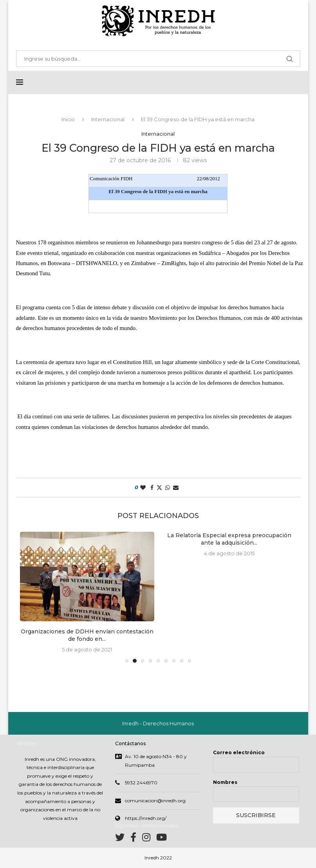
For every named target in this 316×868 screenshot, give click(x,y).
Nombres (225, 783)
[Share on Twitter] (159, 488)
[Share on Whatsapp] (168, 488)
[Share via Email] (176, 488)
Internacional (108, 120)
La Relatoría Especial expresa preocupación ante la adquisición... (229, 540)
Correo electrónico (239, 753)
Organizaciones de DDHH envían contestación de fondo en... (87, 636)
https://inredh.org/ (146, 819)
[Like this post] (143, 488)
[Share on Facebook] (152, 488)
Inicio (68, 120)
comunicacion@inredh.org (155, 801)
